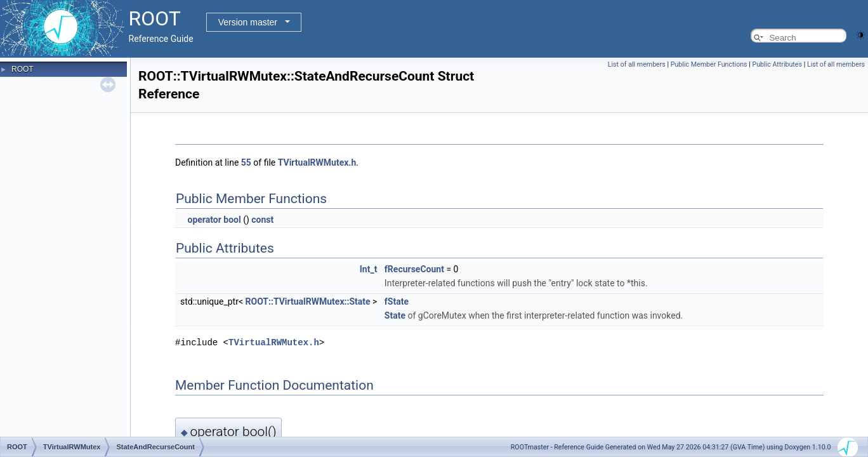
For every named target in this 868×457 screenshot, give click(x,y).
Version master (248, 22)
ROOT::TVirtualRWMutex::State (308, 301)
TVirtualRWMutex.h (317, 162)
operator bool (214, 220)
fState (397, 301)
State (395, 315)
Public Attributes (777, 64)
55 (246, 162)
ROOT (23, 69)
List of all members (637, 64)
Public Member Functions (709, 64)
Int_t (369, 269)
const (262, 220)
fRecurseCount (414, 269)
